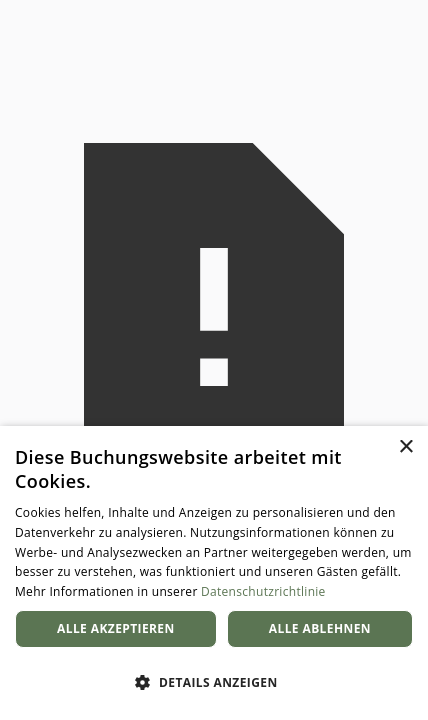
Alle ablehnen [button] (320, 628)
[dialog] (214, 573)
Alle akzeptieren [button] (116, 628)
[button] (214, 683)
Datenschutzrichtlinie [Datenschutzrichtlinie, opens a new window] (263, 591)
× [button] (405, 447)
